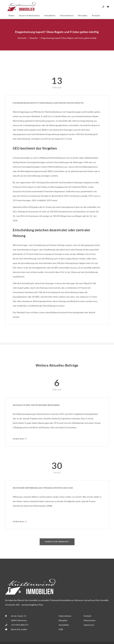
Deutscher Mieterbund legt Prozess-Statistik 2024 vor (43, 488)
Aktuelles (83, 16)
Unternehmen (67, 16)
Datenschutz (90, 620)
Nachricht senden (19, 629)
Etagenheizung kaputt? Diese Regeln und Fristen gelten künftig (48, 103)
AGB (61, 629)
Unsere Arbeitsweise (29, 16)
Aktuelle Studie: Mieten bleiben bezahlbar (36, 405)
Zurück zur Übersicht (57, 542)
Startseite (22, 38)
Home (12, 16)
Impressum (89, 625)
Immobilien (50, 16)
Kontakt (96, 16)
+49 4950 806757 (20, 625)
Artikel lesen (19, 439)
